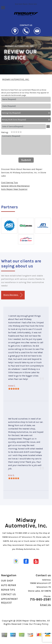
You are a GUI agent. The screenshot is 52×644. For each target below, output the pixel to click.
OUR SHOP (7, 581)
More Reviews (13, 295)
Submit (26, 160)
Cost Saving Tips (9, 182)
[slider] (16, 132)
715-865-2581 (21, 533)
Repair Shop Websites (34, 621)
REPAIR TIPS (8, 590)
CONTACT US (8, 594)
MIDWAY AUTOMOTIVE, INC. (20, 46)
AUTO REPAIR (9, 585)
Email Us (45, 605)
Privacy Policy (41, 624)
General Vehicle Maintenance (15, 186)
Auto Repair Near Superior (14, 189)
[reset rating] (10, 132)
